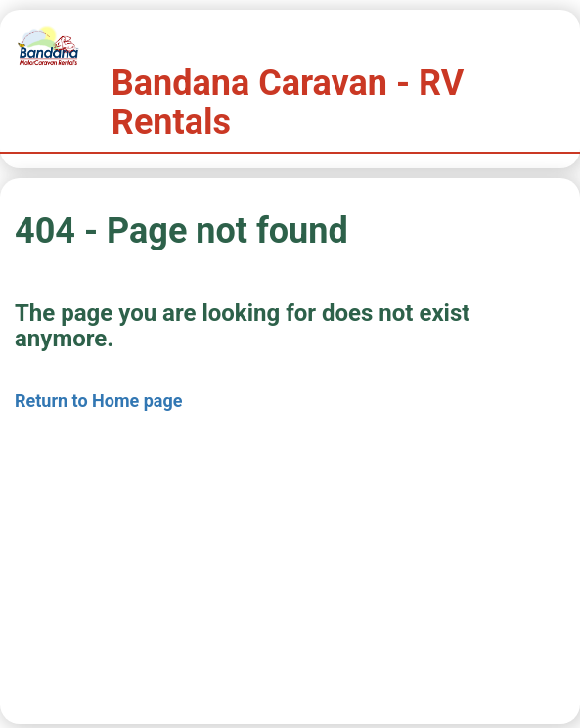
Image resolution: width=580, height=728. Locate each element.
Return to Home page (99, 401)
